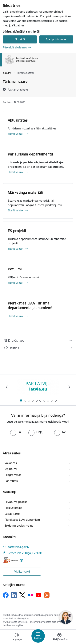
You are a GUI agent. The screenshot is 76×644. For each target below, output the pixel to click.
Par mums (11, 481)
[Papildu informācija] (21, 560)
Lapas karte (12, 514)
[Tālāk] (69, 387)
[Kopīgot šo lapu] (38, 348)
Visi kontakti (22, 572)
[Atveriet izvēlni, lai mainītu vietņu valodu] (17, 637)
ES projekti (17, 231)
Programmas (13, 475)
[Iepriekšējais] (7, 387)
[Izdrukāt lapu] (38, 340)
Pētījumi (15, 269)
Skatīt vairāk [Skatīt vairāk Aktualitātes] (16, 134)
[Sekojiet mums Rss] (47, 595)
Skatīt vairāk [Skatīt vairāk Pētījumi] (16, 283)
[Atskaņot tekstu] (18, 89)
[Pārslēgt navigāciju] (38, 636)
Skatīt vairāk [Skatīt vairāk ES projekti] (16, 249)
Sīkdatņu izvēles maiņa (19, 526)
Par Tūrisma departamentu (30, 154)
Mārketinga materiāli (25, 192)
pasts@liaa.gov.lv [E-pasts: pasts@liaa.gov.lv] (18, 547)
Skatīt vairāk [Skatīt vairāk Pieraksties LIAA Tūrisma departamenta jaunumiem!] (16, 316)
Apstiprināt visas (56, 39)
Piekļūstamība (13, 508)
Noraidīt (20, 39)
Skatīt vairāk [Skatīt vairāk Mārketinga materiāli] (16, 210)
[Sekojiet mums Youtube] (38, 595)
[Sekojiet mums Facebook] (6, 595)
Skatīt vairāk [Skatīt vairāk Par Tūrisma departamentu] (16, 172)
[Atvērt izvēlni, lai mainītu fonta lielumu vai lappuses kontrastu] (59, 637)
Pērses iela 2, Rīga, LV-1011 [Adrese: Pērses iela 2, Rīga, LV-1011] (25, 553)
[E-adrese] (10, 560)
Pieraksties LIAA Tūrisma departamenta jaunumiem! (30, 305)
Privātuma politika (16, 502)
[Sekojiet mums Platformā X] (22, 595)
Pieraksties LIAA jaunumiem (22, 520)
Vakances (11, 463)
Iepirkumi (11, 469)
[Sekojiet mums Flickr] (30, 595)
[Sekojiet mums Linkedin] (14, 595)
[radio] (15, 432)
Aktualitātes (18, 120)
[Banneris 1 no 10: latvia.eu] (38, 387)
